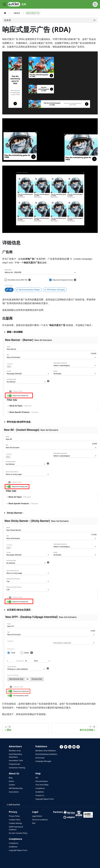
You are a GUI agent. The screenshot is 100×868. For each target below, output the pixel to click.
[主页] (5, 13)
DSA (34, 823)
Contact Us (40, 795)
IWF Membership (16, 788)
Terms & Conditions (40, 820)
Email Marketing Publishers (46, 754)
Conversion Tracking (17, 768)
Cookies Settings (15, 823)
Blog (11, 778)
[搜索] (95, 4)
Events (11, 781)
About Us (14, 773)
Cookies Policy (15, 820)
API (37, 778)
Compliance (40, 788)
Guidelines (40, 792)
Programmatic (15, 764)
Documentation (42, 781)
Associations (14, 792)
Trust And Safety (42, 785)
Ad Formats (40, 758)
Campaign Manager (43, 761)
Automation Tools (16, 761)
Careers (12, 785)
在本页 (8, 20)
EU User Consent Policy (18, 833)
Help (38, 773)
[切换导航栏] (4, 4)
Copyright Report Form (45, 799)
